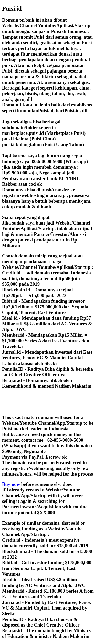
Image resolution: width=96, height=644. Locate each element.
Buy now (11, 484)
